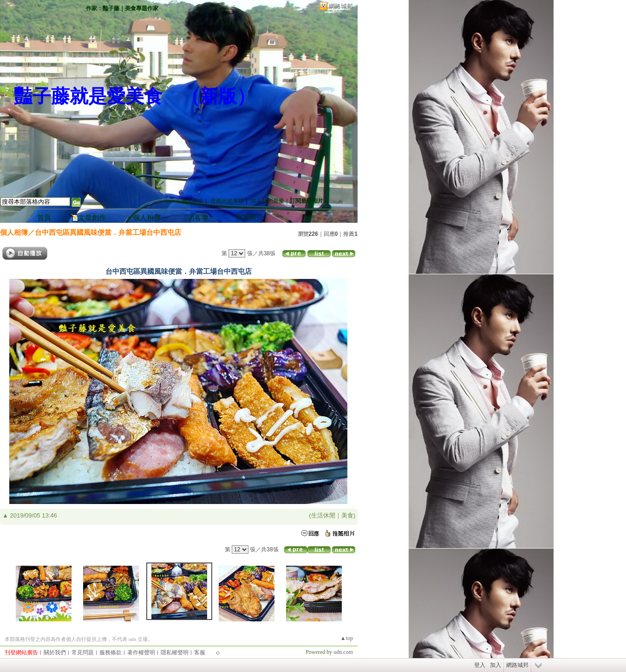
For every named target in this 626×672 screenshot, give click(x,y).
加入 (496, 665)
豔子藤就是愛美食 (88, 96)
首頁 (44, 218)
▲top (347, 638)
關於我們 (55, 653)
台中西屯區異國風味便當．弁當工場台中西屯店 (108, 232)
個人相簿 (147, 218)
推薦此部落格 (227, 201)
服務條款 (111, 653)
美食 (347, 515)
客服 (200, 653)
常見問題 (83, 653)
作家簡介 (249, 218)
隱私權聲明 (175, 653)
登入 (480, 665)
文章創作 (92, 218)
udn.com (343, 652)
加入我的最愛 (267, 201)
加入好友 (192, 201)
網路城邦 (341, 6)
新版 (218, 96)
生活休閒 (323, 515)
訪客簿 (198, 218)
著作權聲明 (141, 653)
